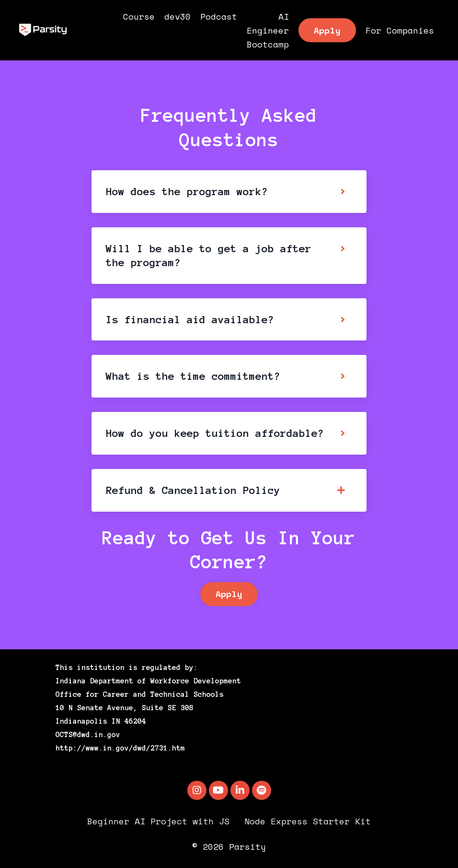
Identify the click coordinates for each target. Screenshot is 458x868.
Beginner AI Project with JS (158, 821)
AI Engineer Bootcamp (268, 30)
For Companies (400, 30)
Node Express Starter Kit (308, 821)
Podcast (219, 16)
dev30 (177, 16)
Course (139, 16)
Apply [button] (327, 30)
